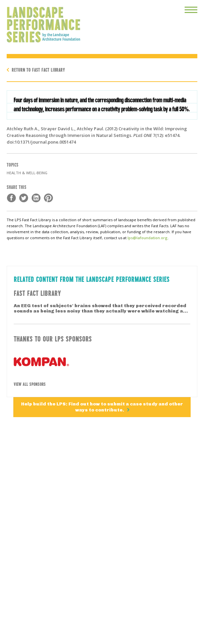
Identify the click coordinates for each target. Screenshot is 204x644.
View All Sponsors (30, 384)
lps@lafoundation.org (148, 238)
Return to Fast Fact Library (38, 69)
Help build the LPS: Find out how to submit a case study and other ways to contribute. (102, 407)
